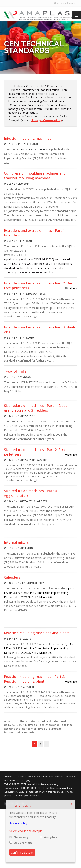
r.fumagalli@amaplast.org (46, 120)
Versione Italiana (64, 3)
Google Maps (23, 842)
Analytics (51, 837)
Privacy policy (18, 823)
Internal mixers (16, 542)
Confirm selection (22, 852)
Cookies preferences (29, 796)
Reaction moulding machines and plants (37, 633)
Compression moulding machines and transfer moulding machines (35, 176)
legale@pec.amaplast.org (60, 788)
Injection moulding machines (28, 138)
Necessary (21, 837)
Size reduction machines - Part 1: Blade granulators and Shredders (36, 408)
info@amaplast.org (50, 784)
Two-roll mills (15, 371)
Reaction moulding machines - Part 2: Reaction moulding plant (34, 679)
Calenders (12, 577)
